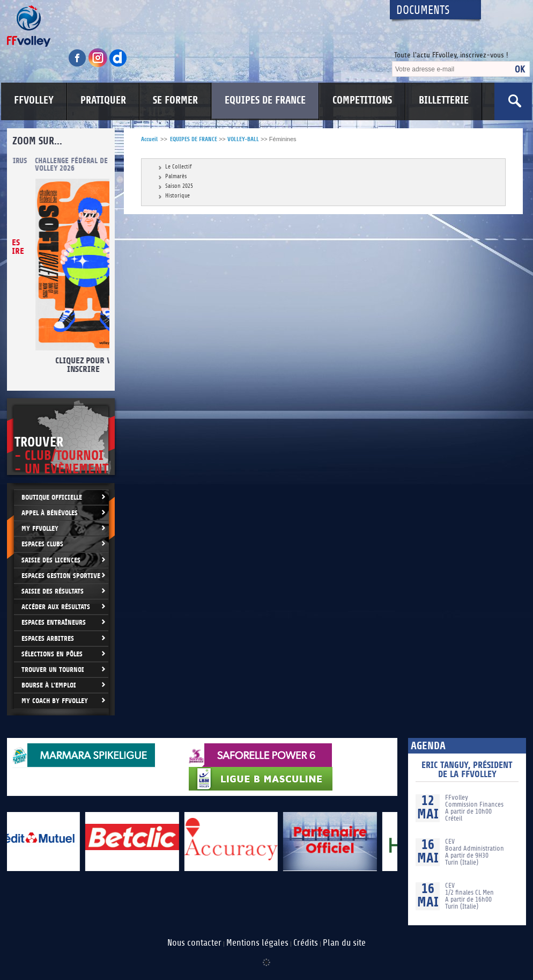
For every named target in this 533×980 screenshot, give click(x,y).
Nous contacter (194, 943)
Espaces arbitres (48, 638)
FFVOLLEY (34, 100)
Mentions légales (257, 943)
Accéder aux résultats (56, 607)
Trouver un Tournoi (53, 670)
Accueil (149, 139)
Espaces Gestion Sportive (61, 576)
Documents (423, 10)
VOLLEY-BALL (243, 139)
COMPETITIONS (362, 100)
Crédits (306, 943)
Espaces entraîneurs (54, 622)
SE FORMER (175, 100)
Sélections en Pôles (52, 654)
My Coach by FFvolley (55, 701)
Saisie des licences (51, 560)
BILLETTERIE (444, 100)
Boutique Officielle (52, 497)
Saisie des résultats (53, 591)
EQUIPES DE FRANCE (265, 100)
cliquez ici (65, 276)
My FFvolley (40, 528)
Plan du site (344, 943)
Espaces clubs (42, 544)
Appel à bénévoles (50, 513)
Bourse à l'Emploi (49, 685)
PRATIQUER (103, 100)
